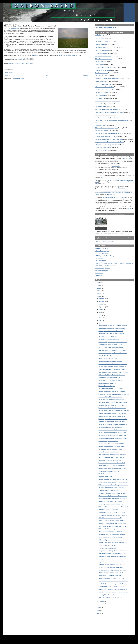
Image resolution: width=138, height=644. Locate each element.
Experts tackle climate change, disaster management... (113, 556)
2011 (99, 294)
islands (18, 63)
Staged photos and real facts (103, 56)
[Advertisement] (104, 623)
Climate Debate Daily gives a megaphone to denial (109, 139)
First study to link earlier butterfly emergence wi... (112, 493)
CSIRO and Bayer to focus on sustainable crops (111, 400)
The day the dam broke (102, 73)
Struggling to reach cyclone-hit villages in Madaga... (112, 534)
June (100, 315)
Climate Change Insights (102, 251)
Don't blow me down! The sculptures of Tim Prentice (109, 112)
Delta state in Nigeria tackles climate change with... (112, 350)
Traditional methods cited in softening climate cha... (112, 408)
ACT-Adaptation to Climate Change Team (107, 256)
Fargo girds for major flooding (106, 559)
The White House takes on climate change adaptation (113, 369)
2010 (99, 296)
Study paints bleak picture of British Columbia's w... (112, 334)
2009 (99, 608)
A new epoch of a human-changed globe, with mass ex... (114, 394)
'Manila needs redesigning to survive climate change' (113, 482)
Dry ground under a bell (102, 93)
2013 (99, 288)
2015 (99, 283)
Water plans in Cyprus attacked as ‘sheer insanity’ (112, 466)
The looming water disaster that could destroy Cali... (113, 419)
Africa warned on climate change (107, 383)
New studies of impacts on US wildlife (109, 339)
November (102, 301)
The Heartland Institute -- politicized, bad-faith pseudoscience (112, 121)
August (101, 310)
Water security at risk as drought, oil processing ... (112, 529)
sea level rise (30, 63)
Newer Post (7, 75)
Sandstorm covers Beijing (105, 477)
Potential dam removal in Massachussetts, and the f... (113, 413)
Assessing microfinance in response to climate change (113, 499)
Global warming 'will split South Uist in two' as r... (112, 375)
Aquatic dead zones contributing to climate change (112, 584)
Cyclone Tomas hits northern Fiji (107, 548)
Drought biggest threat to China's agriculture (110, 532)
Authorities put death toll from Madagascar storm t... (113, 422)
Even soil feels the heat (105, 356)
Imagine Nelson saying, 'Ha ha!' (107, 545)
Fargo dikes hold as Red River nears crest (110, 460)
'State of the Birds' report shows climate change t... (112, 587)
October (101, 304)
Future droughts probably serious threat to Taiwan (112, 416)
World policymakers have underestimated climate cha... (113, 474)
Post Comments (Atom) (18, 79)
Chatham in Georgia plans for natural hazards (111, 573)
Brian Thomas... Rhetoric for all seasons (106, 28)
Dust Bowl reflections (101, 81)
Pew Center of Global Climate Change (106, 266)
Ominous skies (99, 104)
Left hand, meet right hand (103, 50)
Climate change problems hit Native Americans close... (113, 479)
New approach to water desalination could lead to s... (113, 430)
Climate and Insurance (102, 270)
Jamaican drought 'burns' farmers (108, 336)
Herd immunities (100, 38)
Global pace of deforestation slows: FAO (109, 378)
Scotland (23, 63)
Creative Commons (62, 55)
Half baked (98, 35)
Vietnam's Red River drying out (107, 386)
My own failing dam (101, 98)
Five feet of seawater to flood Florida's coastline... (112, 444)
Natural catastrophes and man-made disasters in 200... (113, 526)
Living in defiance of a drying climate (108, 490)
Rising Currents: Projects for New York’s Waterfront (112, 405)
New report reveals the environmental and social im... (113, 515)
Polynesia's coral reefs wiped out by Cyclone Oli (112, 389)
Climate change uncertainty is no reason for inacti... (112, 446)
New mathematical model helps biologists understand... (113, 325)
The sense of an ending (102, 76)
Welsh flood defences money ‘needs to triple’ (111, 598)
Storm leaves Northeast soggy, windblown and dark (112, 554)
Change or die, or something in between (106, 145)
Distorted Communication (102, 150)
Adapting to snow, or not (102, 118)
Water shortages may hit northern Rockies (110, 576)
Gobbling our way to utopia (103, 70)
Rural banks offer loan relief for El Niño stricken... (112, 457)
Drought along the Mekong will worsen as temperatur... (113, 551)
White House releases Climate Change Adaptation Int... (113, 485)
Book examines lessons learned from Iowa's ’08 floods (113, 372)
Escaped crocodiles (101, 62)
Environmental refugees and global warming (110, 449)
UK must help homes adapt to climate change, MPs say (114, 411)
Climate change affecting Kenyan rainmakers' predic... (113, 391)
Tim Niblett (36, 55)
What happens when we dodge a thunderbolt (108, 101)
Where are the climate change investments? (107, 79)
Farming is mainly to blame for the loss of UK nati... (112, 565)
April (100, 321)
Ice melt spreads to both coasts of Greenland (111, 380)
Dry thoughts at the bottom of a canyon (106, 48)
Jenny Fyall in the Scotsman (12, 28)
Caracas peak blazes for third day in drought (110, 427)
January (101, 604)
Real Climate (99, 275)
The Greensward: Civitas (102, 253)
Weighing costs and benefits (103, 84)
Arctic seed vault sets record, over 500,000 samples (113, 589)
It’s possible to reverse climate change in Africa (111, 562)
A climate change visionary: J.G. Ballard (106, 136)
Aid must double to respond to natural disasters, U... (113, 367)
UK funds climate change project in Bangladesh (111, 488)
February (101, 601)
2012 (99, 291)
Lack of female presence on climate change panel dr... (113, 424)
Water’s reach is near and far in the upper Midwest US (113, 507)
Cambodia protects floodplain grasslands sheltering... (113, 504)
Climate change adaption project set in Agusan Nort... (113, 496)
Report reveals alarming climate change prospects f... (113, 364)
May (100, 318)
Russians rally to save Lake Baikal (108, 358)
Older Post (86, 75)
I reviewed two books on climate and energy (114, 197)
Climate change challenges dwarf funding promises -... (113, 578)
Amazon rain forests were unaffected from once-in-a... (113, 581)
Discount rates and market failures (105, 87)
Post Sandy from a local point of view (105, 90)
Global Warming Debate (102, 248)
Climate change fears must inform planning (110, 361)
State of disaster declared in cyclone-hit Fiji (110, 518)
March (101, 323)
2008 (99, 610)
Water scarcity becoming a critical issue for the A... (112, 512)
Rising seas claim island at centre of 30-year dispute (113, 402)
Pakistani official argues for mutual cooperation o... (112, 347)
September (102, 307)
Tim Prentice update (101, 107)
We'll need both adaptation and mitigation (107, 128)
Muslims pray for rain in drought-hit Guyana (110, 345)
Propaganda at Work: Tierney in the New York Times (110, 142)
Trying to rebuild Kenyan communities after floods (112, 463)
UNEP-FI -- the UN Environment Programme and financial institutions (114, 263)
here (102, 177)
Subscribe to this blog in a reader (105, 242)
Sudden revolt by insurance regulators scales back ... (113, 342)
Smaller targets (100, 64)
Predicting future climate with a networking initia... (112, 595)
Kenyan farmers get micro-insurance (108, 441)
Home (47, 75)
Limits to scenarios (100, 125)
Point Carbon (99, 273)
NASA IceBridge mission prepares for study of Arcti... (113, 435)
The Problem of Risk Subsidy (103, 148)
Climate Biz (111, 194)
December (102, 299)
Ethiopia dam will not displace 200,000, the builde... (112, 328)
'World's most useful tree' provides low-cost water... (112, 570)
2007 (99, 613)
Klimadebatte (99, 258)
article (130, 208)
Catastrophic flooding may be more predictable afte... (113, 523)
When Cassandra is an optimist (104, 59)
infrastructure (12, 63)
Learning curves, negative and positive (106, 67)
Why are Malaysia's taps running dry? (109, 471)
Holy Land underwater (101, 44)
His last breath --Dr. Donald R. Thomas (106, 115)
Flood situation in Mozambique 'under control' (111, 567)
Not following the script (102, 41)
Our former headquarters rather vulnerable (107, 109)
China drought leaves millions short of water (110, 501)
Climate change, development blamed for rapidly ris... (113, 468)
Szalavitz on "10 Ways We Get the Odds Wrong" (109, 133)
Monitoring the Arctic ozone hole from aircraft (111, 331)
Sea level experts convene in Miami (108, 510)
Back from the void (100, 95)
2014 (99, 285)
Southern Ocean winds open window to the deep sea (113, 543)
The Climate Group (101, 261)
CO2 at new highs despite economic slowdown (111, 540)
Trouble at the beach (101, 53)
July (100, 312)
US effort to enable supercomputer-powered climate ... (113, 433)
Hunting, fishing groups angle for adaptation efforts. (112, 438)
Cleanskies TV (115, 166)
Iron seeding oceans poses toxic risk (108, 452)
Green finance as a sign (102, 131)
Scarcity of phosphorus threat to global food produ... (113, 521)
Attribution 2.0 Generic (72, 55)
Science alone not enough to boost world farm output (113, 353)
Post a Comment (9, 72)
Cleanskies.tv (121, 188)
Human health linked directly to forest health (110, 397)
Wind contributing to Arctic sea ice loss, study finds (112, 455)
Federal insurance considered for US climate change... (113, 592)
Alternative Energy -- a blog (103, 268)
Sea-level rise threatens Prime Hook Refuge (110, 537)
